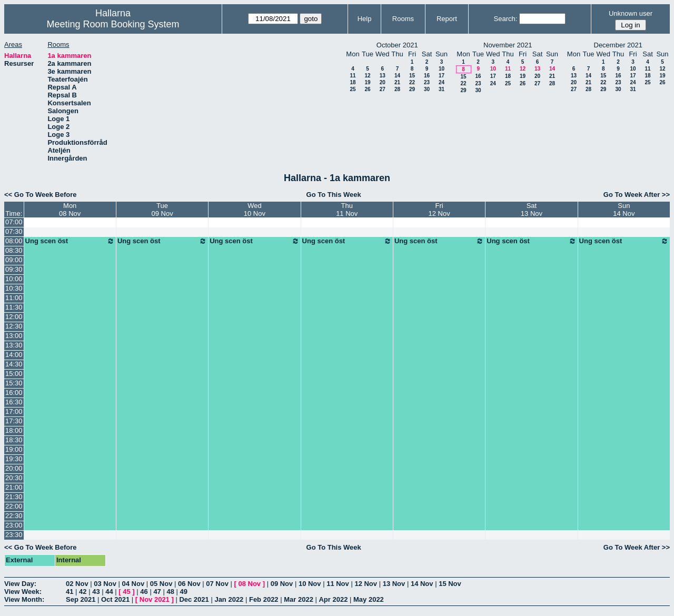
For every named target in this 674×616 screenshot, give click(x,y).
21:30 (14, 497)
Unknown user (631, 13)
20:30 (14, 478)
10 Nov (310, 584)
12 (367, 76)
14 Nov (422, 584)
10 (442, 69)
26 (367, 89)
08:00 (14, 241)
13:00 (14, 336)
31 (442, 89)
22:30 (14, 516)
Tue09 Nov (162, 210)
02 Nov (77, 584)
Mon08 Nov (70, 210)
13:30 (14, 345)
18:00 (14, 430)
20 (383, 82)
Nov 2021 (155, 599)
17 (442, 76)
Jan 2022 (229, 599)
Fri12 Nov (439, 210)
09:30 (14, 269)
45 (126, 592)
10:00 (14, 279)
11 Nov (338, 584)
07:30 (14, 231)
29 (412, 89)
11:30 (14, 307)
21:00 (14, 487)
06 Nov (189, 584)
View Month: (24, 599)
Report (447, 19)
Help (365, 19)
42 (83, 592)
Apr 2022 (333, 599)
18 (353, 82)
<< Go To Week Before (41, 195)
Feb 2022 (264, 599)
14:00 (14, 355)
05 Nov (161, 584)
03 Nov (105, 584)
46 (144, 592)
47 (157, 592)
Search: (506, 19)
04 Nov (133, 584)
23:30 (14, 535)
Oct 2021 (115, 599)
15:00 (14, 374)
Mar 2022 (299, 599)
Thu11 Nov (347, 210)
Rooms (403, 19)
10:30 (14, 288)
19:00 (14, 449)
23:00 (14, 525)
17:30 (14, 421)
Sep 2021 (81, 599)
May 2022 (369, 599)
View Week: (23, 592)
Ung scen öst (70, 241)
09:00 (14, 260)
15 (412, 76)
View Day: (20, 584)
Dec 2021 (194, 599)
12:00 (14, 317)
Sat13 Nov (532, 210)
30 (427, 89)
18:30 (14, 440)
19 (367, 82)
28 (397, 89)
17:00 (14, 411)
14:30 (14, 364)
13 (383, 76)
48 (170, 592)
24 (442, 82)
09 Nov (282, 584)
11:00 (14, 298)
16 (427, 76)
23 (427, 82)
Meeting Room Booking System (113, 24)
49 (184, 592)
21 (397, 82)
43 (96, 592)
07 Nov (217, 584)
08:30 (14, 250)
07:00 (14, 222)
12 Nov (366, 584)
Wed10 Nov (255, 210)
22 (412, 82)
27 (383, 89)
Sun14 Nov (624, 210)
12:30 (14, 326)
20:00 (14, 468)
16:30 (14, 402)
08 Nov (249, 584)
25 (353, 89)
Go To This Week (334, 195)
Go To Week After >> (637, 195)
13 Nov (394, 584)
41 (70, 592)
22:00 (14, 506)
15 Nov (450, 584)
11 (353, 76)
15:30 (14, 383)
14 (397, 76)
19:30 (14, 459)
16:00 (14, 393)
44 (109, 592)
